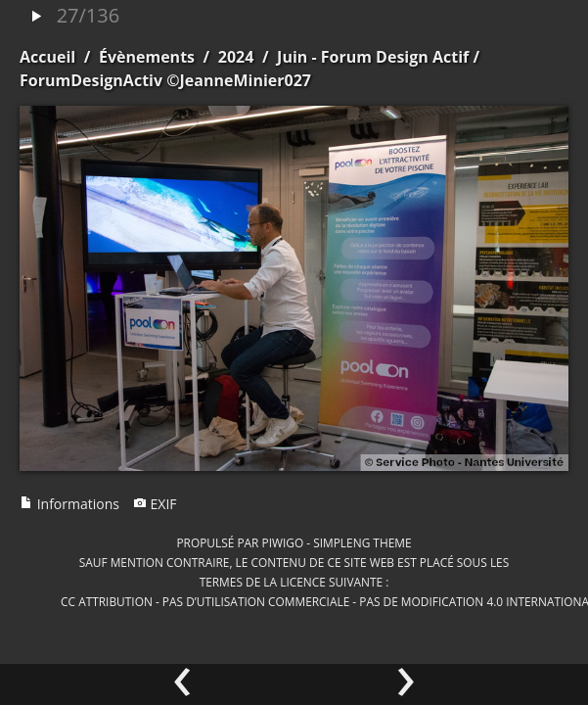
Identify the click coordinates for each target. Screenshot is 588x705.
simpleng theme (362, 542)
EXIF (155, 504)
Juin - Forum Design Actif (373, 57)
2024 (236, 57)
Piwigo (282, 542)
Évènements (147, 57)
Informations (69, 504)
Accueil (47, 57)
